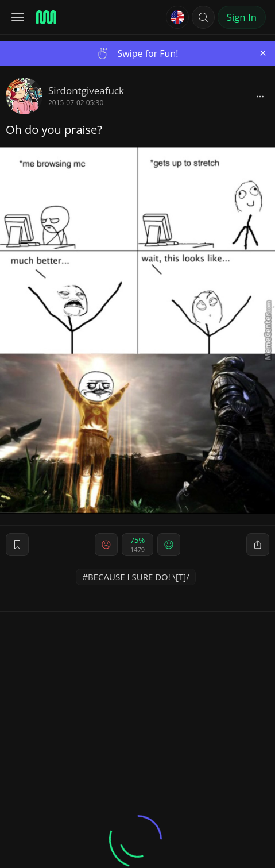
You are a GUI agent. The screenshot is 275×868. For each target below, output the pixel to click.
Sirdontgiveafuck (86, 90)
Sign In (242, 17)
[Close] (263, 53)
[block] (260, 96)
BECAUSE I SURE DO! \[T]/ (139, 577)
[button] (203, 17)
